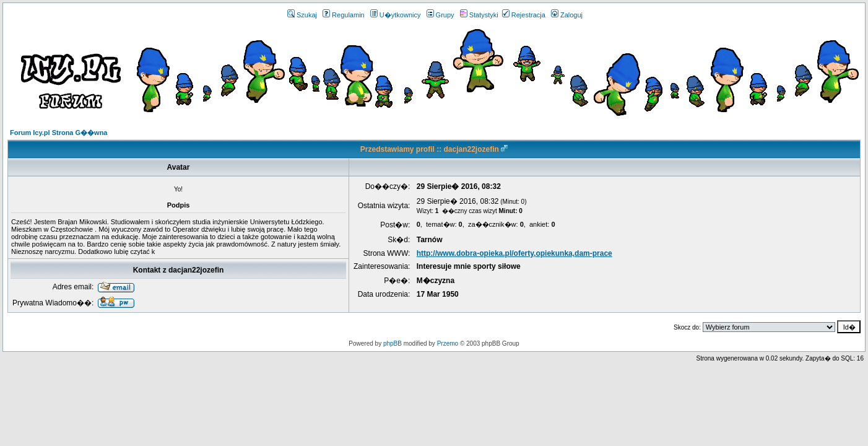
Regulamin (344, 15)
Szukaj (302, 15)
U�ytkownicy (396, 15)
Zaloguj (567, 15)
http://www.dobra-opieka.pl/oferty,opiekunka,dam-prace (514, 253)
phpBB (393, 343)
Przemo (448, 343)
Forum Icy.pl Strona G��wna (59, 133)
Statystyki (479, 15)
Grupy (441, 15)
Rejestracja (524, 15)
